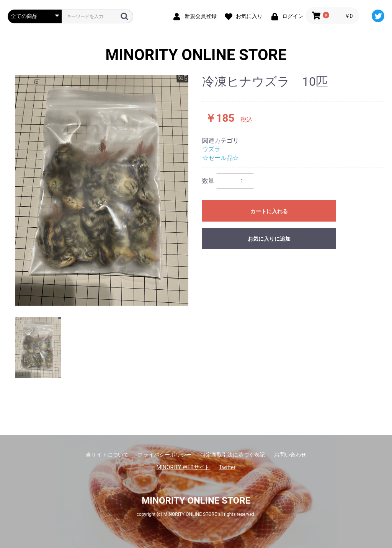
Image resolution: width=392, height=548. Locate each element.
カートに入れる (269, 211)
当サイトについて (107, 455)
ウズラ (211, 149)
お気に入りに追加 (269, 239)
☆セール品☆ (220, 158)
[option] (102, 190)
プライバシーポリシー (165, 455)
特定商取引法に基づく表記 (233, 455)
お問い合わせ (290, 455)
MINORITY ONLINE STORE (196, 55)
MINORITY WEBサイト (183, 467)
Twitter (227, 467)
